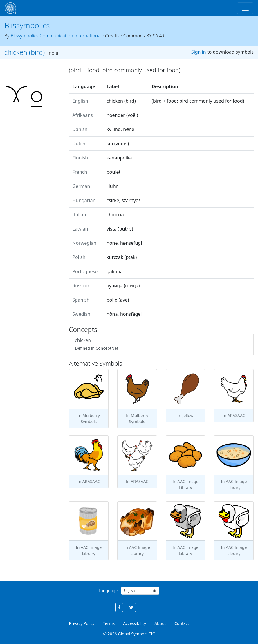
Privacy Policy (82, 623)
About (160, 623)
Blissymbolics (27, 25)
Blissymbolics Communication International (56, 36)
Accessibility (135, 623)
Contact (182, 623)
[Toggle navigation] (245, 8)
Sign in (199, 52)
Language (108, 591)
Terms (109, 623)
